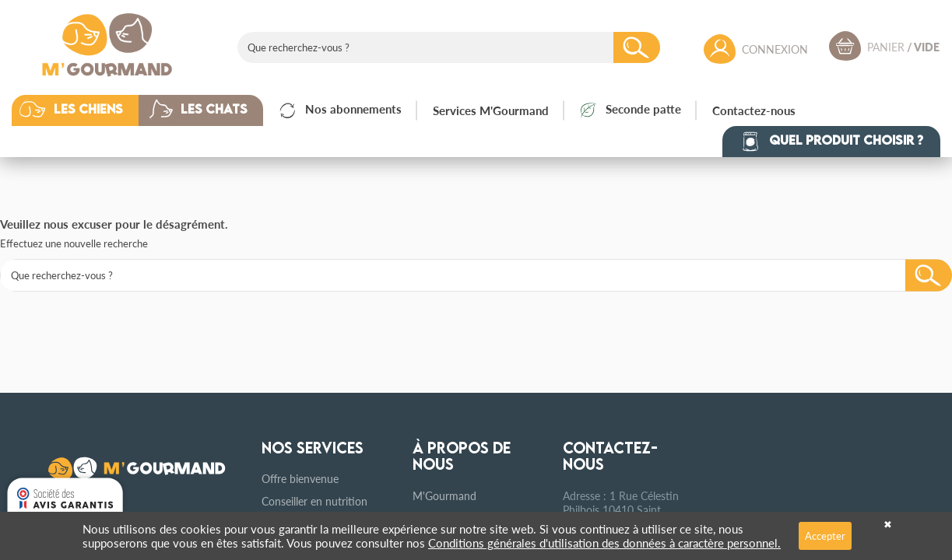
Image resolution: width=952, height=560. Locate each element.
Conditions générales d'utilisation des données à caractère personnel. (604, 542)
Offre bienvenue (300, 478)
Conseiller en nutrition (314, 501)
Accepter (825, 535)
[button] (87, 110)
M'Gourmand (444, 495)
